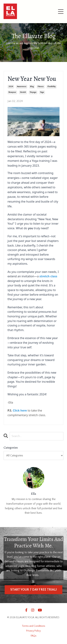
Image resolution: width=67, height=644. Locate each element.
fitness (41, 87)
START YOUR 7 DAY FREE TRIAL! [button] (33, 590)
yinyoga (33, 92)
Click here (20, 410)
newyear (12, 92)
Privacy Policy (33, 631)
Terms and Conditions (33, 626)
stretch (23, 92)
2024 (11, 87)
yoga (42, 92)
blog (32, 87)
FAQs (34, 636)
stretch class (48, 276)
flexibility (52, 87)
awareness (22, 87)
